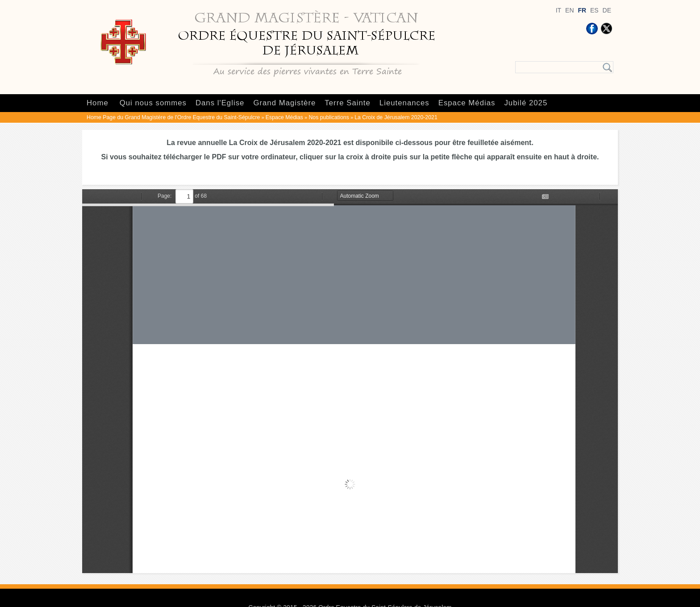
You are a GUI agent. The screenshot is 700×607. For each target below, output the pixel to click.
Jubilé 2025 (526, 103)
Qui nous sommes (153, 103)
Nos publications (329, 117)
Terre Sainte (347, 103)
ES (594, 10)
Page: (165, 196)
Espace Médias (467, 103)
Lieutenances (404, 103)
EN (569, 10)
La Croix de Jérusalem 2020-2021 (396, 117)
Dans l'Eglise (220, 103)
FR (582, 10)
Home (98, 103)
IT (558, 10)
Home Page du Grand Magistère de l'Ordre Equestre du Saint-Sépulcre (173, 117)
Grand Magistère (284, 103)
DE (607, 10)
